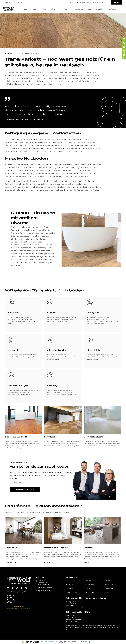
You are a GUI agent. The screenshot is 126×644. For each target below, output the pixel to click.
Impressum (107, 592)
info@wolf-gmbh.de (100, 2)
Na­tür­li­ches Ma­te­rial (56, 548)
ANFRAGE (124, 54)
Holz (46, 563)
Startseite (8, 53)
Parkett (37, 53)
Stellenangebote (108, 585)
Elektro (54, 9)
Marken (88, 588)
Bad (25, 9)
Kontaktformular (71, 592)
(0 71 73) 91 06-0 (17, 483)
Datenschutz (90, 592)
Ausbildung (100, 9)
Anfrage (116, 2)
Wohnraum (65, 9)
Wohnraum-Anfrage (24, 489)
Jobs (90, 9)
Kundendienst (79, 9)
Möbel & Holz (28, 53)
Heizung (35, 9)
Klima (44, 9)
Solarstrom (107, 581)
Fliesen (88, 548)
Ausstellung (18, 2)
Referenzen (113, 9)
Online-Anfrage (108, 588)
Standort (70, 2)
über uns (8, 2)
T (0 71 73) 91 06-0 (83, 2)
